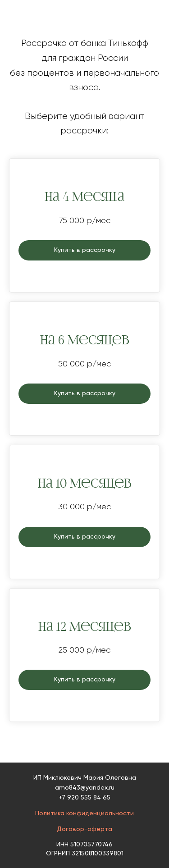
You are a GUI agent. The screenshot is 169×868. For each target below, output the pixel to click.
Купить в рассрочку (85, 250)
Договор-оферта (84, 829)
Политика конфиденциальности (84, 813)
